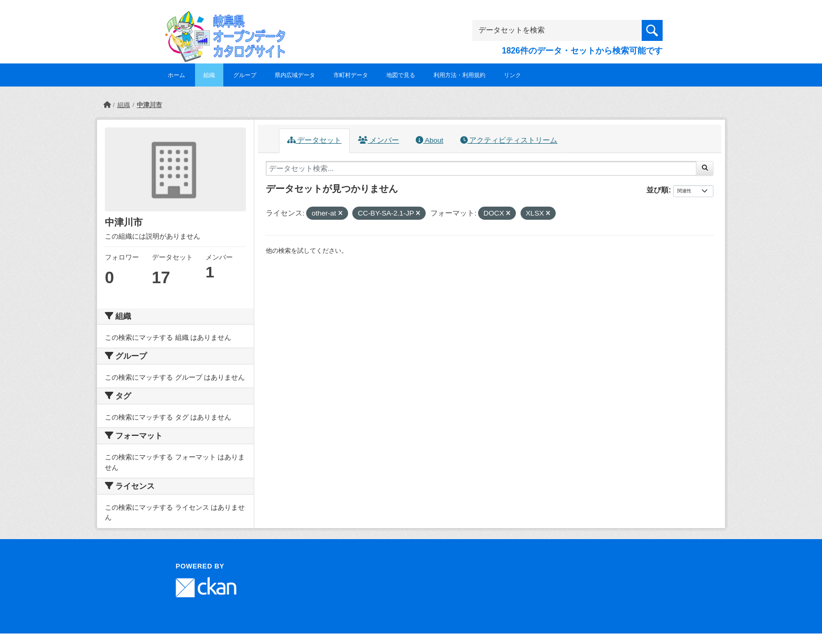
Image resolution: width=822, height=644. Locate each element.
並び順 (657, 190)
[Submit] (705, 168)
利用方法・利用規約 (459, 75)
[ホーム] (107, 105)
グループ (245, 75)
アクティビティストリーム (509, 140)
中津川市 (149, 105)
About (429, 140)
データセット (315, 140)
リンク (512, 75)
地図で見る (401, 75)
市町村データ (351, 75)
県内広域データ (295, 75)
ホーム (176, 75)
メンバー (378, 140)
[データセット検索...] (481, 168)
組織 (209, 75)
